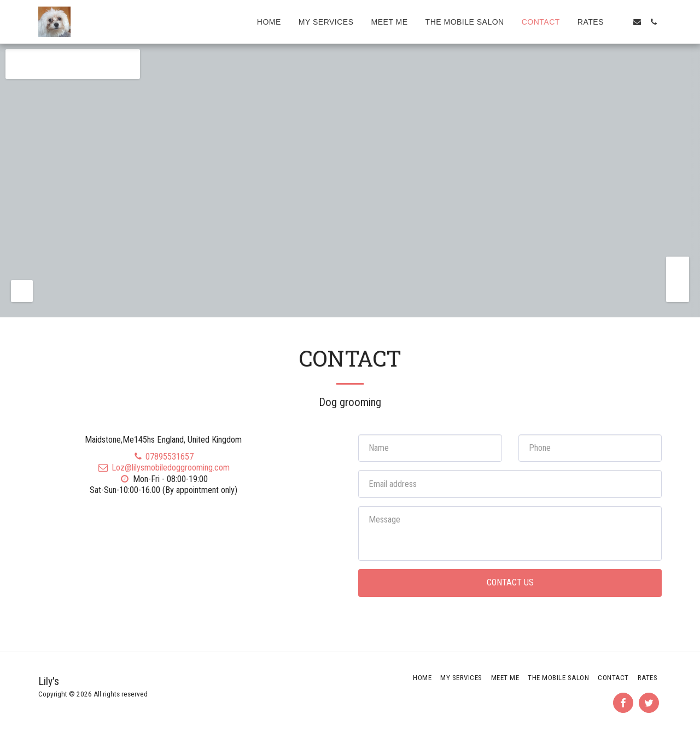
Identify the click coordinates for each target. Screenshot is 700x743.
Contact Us (510, 582)
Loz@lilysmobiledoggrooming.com (164, 468)
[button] (621, 22)
